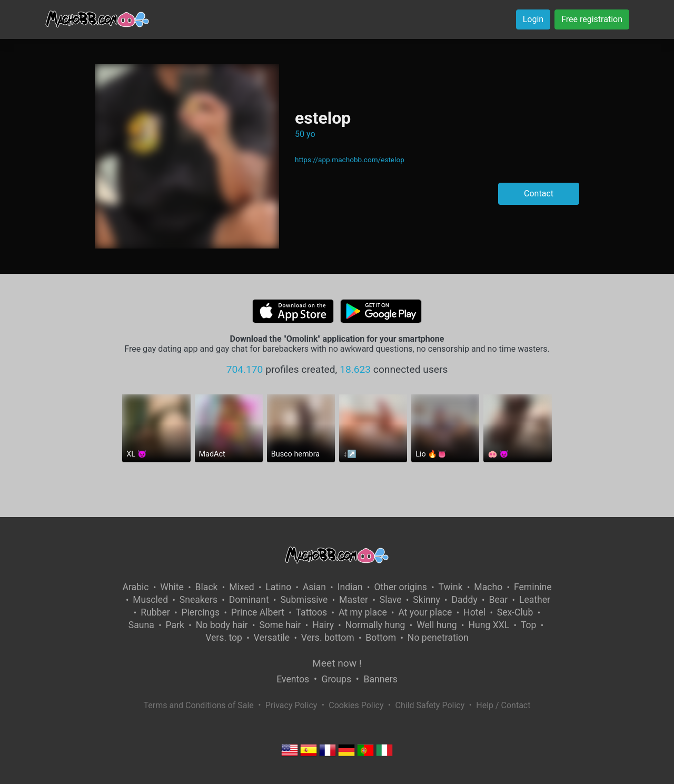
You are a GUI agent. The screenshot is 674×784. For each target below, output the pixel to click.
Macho (488, 587)
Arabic (135, 587)
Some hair (280, 625)
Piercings (200, 612)
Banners (380, 679)
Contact (539, 193)
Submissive (304, 600)
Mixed (241, 587)
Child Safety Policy (430, 705)
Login (533, 19)
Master (354, 600)
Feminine (533, 587)
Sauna (141, 625)
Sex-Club (515, 612)
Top (529, 625)
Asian (314, 587)
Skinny (426, 600)
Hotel (474, 612)
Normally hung (375, 625)
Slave (391, 600)
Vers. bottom (328, 638)
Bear (498, 600)
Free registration (592, 19)
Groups (336, 679)
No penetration (438, 638)
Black (207, 587)
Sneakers (199, 600)
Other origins (400, 587)
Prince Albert (258, 612)
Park (175, 625)
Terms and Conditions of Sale (199, 705)
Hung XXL (489, 625)
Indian (350, 587)
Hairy (323, 625)
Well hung (437, 625)
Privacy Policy (291, 705)
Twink (451, 587)
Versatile (272, 638)
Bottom (381, 638)
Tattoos (312, 612)
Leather (535, 600)
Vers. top (224, 638)
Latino (278, 587)
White (172, 587)
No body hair (222, 625)
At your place (425, 612)
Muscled (150, 600)
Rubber (155, 612)
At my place (363, 612)
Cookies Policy (356, 705)
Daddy (464, 600)
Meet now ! (337, 663)
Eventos (293, 679)
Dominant (249, 600)
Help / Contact (503, 705)
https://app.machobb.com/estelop (350, 160)
